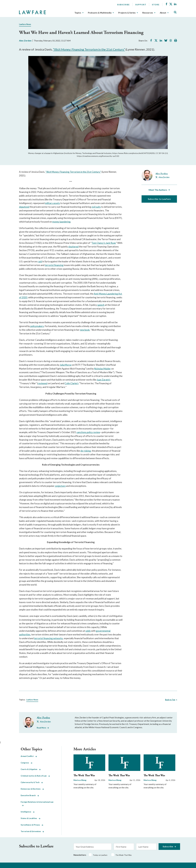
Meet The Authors (158, 190)
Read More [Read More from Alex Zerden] (41, 728)
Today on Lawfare (100, 855)
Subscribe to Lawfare (159, 199)
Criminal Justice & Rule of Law (35, 776)
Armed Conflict (29, 756)
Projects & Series (127, 13)
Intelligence (28, 812)
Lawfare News (25, 24)
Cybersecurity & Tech (32, 782)
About (163, 13)
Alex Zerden (25, 41)
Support (141, 5)
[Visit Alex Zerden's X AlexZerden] (162, 177)
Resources (148, 13)
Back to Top (170, 700)
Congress (26, 763)
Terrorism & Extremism (32, 831)
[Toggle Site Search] (175, 12)
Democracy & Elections (32, 789)
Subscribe (123, 5)
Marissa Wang (80, 780)
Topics (78, 13)
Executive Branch (30, 795)
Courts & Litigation (31, 769)
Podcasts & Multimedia (100, 13)
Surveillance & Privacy (32, 825)
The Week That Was (84, 775)
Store (156, 5)
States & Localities (30, 818)
